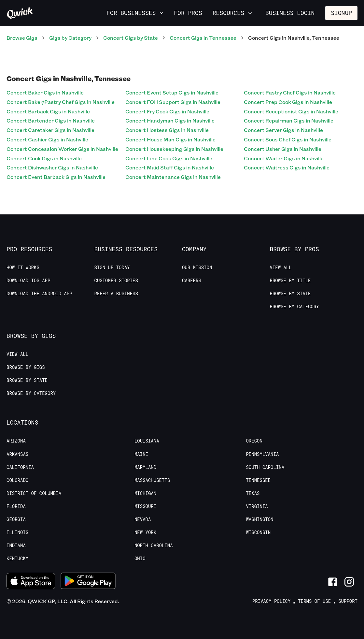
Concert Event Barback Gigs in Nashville (56, 177)
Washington (259, 519)
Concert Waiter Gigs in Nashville (284, 158)
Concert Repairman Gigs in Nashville (289, 120)
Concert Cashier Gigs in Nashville (47, 139)
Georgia (16, 519)
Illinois (17, 532)
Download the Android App (39, 294)
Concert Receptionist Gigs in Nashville (291, 111)
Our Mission (197, 268)
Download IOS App (28, 281)
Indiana (16, 545)
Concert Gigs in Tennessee (203, 38)
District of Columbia (34, 493)
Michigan (145, 493)
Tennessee (258, 480)
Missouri (145, 506)
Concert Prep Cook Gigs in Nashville (288, 102)
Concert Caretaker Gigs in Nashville (50, 130)
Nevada (143, 519)
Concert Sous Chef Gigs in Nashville (288, 139)
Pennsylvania (262, 454)
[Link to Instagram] (349, 582)
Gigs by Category (70, 38)
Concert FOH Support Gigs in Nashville (173, 102)
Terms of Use (314, 601)
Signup (341, 13)
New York (145, 532)
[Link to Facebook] (333, 582)
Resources (233, 13)
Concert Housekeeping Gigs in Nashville (174, 149)
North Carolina (154, 545)
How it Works (23, 268)
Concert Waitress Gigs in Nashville (287, 167)
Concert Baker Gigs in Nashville (45, 92)
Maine (141, 454)
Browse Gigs (22, 38)
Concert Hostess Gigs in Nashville (167, 130)
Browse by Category (294, 307)
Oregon (254, 441)
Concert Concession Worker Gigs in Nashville (62, 149)
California (20, 467)
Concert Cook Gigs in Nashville (44, 158)
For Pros (188, 13)
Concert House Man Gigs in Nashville (170, 139)
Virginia (257, 506)
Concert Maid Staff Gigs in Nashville (170, 167)
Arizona (16, 441)
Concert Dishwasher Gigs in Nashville (52, 167)
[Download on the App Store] (31, 582)
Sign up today (112, 268)
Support (348, 601)
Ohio (140, 559)
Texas (253, 493)
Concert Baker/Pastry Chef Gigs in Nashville (61, 102)
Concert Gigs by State (131, 38)
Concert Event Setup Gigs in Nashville (172, 92)
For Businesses (136, 13)
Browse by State (290, 294)
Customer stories (116, 281)
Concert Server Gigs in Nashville (283, 130)
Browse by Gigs (26, 367)
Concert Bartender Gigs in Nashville (51, 120)
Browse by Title (290, 281)
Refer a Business (116, 294)
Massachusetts (152, 480)
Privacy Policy (272, 601)
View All (281, 268)
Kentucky (17, 559)
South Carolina (265, 467)
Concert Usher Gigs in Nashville (283, 149)
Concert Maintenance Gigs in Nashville (173, 177)
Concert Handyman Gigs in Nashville (170, 120)
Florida (16, 506)
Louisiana (147, 441)
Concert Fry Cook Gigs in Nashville (167, 111)
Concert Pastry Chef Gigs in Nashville (290, 92)
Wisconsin (258, 532)
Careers (192, 281)
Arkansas (17, 454)
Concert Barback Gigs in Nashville (48, 111)
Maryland (145, 467)
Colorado (17, 480)
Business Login (290, 13)
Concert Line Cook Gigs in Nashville (169, 158)
